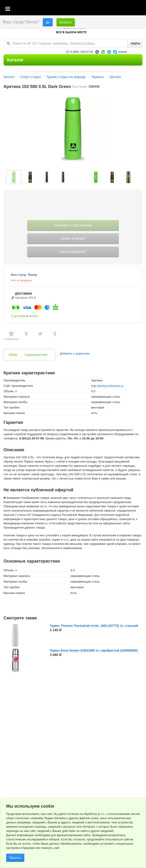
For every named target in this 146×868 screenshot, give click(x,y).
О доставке (18, 316)
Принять (15, 858)
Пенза (32, 275)
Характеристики (36, 355)
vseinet (122, 52)
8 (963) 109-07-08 (82, 52)
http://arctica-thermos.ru (107, 386)
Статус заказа (133, 9)
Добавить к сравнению (75, 354)
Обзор (13, 355)
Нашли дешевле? (73, 252)
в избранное (11, 339)
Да (48, 22)
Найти (135, 43)
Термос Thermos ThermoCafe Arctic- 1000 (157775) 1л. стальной (94, 626)
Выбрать (66, 22)
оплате (33, 316)
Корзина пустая (107, 9)
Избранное (120, 9)
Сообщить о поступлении (73, 225)
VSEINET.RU (71, 30)
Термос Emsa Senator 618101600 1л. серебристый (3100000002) (94, 651)
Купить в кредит (73, 238)
